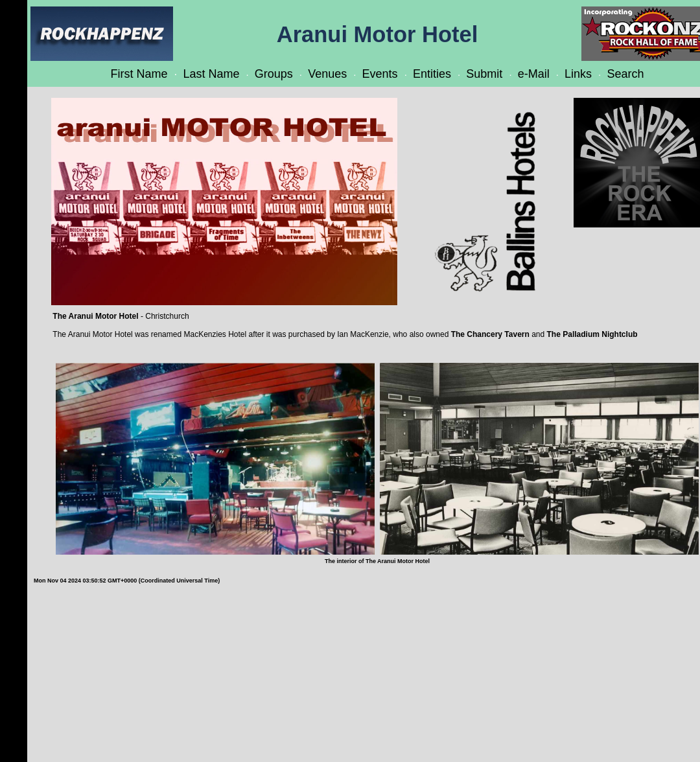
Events (380, 74)
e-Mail (534, 74)
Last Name (211, 74)
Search (625, 74)
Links (578, 74)
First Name (139, 74)
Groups (274, 74)
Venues (327, 74)
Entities (432, 74)
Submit (484, 74)
